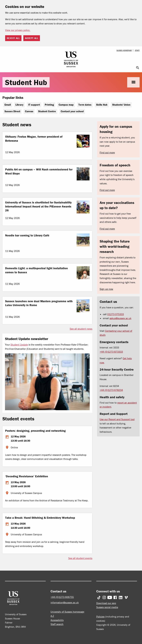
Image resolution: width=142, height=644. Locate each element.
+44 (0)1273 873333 (111, 352)
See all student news (81, 329)
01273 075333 (116, 314)
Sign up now (106, 289)
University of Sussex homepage (67, 612)
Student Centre (47, 111)
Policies (100, 617)
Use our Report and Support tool (117, 419)
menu (133, 82)
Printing (49, 105)
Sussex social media (107, 607)
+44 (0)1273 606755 (62, 597)
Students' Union (121, 105)
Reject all (13, 38)
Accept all (32, 38)
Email (8, 105)
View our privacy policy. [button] (18, 30)
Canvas (29, 111)
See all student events (80, 558)
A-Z (52, 616)
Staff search (57, 624)
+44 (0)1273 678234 (111, 390)
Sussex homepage (124, 50)
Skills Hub (102, 105)
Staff (137, 50)
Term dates (85, 105)
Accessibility (57, 620)
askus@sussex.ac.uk (120, 318)
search (138, 68)
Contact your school (72, 111)
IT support (34, 105)
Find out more (107, 152)
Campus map (66, 105)
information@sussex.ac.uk (65, 602)
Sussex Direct (12, 111)
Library (19, 105)
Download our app (106, 603)
